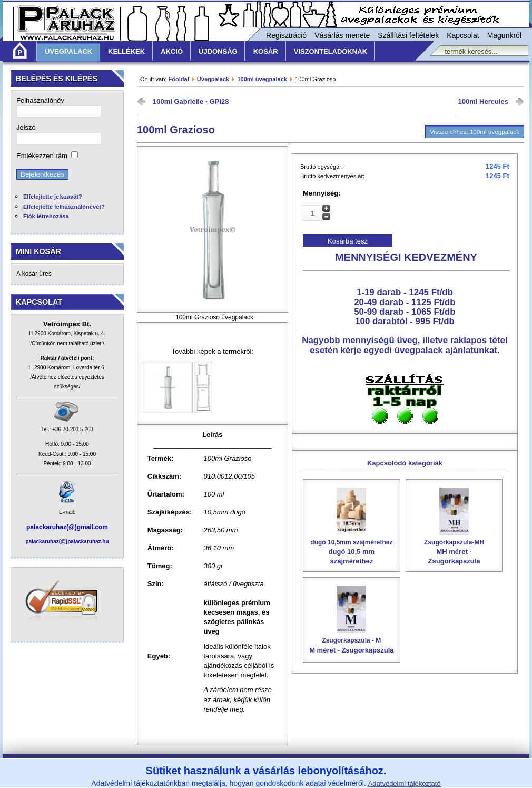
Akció (172, 51)
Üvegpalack (68, 51)
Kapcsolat (463, 35)
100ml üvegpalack (262, 79)
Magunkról (504, 35)
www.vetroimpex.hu (346, 781)
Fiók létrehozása (46, 216)
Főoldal (178, 79)
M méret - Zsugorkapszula (352, 641)
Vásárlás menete (342, 35)
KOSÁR (266, 51)
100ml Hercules (483, 101)
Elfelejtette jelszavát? (53, 197)
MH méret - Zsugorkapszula (454, 548)
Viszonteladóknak (331, 51)
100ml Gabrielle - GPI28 (191, 101)
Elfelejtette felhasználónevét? (64, 207)
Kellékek (126, 51)
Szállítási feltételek (408, 35)
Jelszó (26, 127)
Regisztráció (286, 35)
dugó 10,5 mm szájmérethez (352, 548)
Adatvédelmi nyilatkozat (361, 767)
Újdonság (218, 51)
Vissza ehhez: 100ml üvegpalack (475, 132)
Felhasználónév (40, 100)
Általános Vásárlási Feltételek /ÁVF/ (190, 767)
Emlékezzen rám (42, 156)
